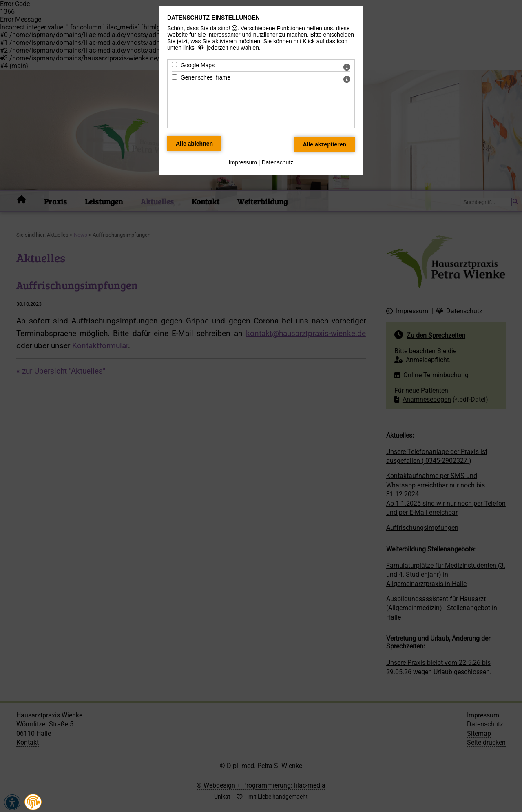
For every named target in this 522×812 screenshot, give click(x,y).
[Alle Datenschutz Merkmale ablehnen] (194, 144)
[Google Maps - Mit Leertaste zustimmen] (174, 65)
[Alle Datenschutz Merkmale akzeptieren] (324, 144)
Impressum (243, 162)
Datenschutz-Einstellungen (213, 18)
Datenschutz (277, 162)
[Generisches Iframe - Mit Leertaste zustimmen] (174, 77)
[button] (33, 802)
